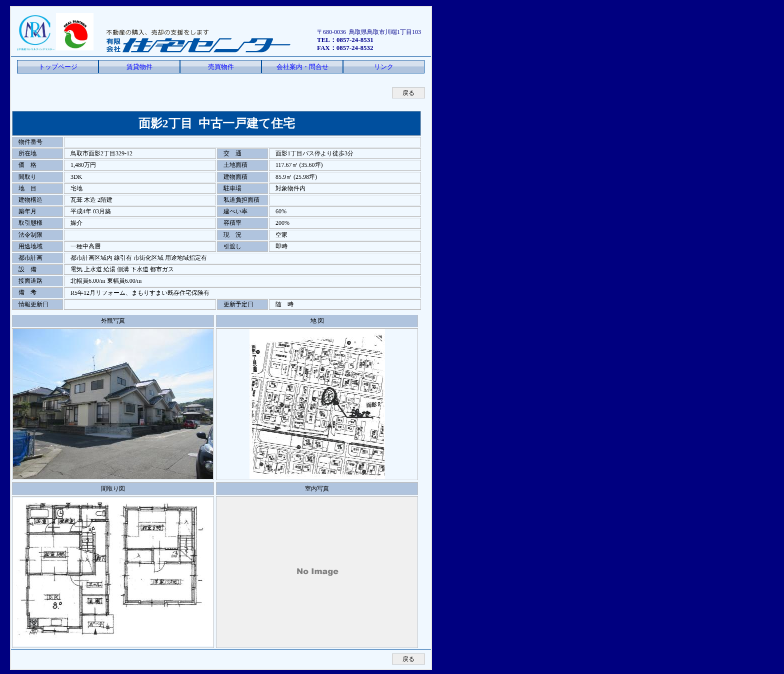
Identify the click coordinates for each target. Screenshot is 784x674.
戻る (408, 93)
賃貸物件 (139, 67)
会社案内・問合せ (302, 67)
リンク (384, 67)
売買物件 (221, 67)
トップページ (58, 67)
